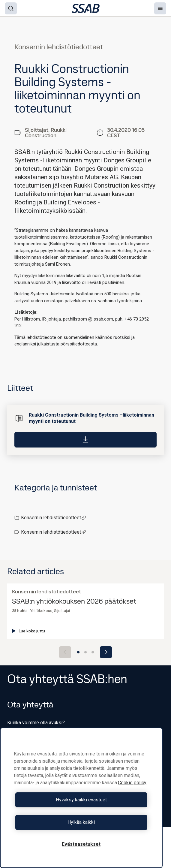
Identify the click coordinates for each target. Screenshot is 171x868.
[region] (81, 798)
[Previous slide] (65, 652)
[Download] (85, 439)
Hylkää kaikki (81, 822)
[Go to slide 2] (85, 652)
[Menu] (160, 8)
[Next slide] (106, 652)
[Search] (11, 8)
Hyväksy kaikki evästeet (81, 800)
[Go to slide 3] (93, 652)
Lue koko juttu (28, 631)
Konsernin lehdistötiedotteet (54, 518)
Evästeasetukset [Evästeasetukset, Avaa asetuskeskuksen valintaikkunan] (81, 844)
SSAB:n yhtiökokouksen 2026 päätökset (74, 601)
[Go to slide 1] (78, 652)
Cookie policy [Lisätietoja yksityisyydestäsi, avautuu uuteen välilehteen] (132, 783)
